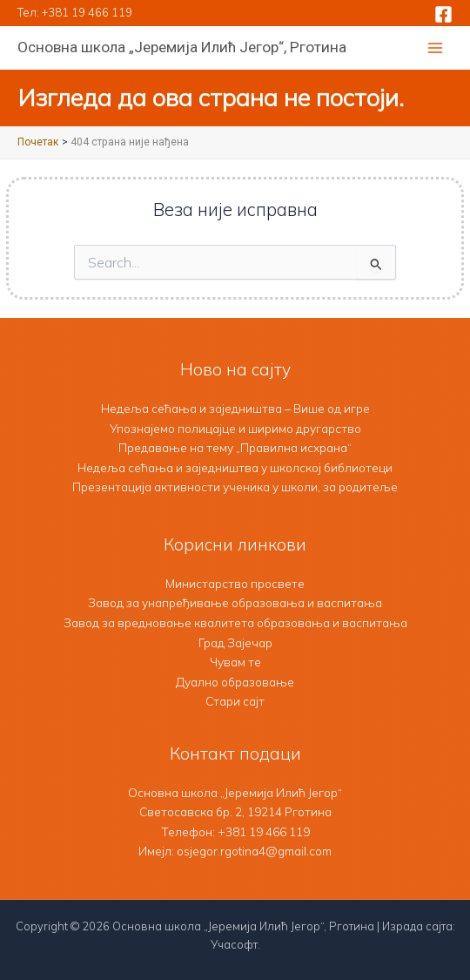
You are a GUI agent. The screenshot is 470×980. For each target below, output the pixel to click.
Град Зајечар (235, 642)
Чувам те (235, 662)
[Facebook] (443, 14)
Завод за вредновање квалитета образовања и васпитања (235, 622)
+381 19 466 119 (87, 12)
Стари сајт (235, 701)
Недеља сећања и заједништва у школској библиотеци (235, 467)
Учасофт (234, 944)
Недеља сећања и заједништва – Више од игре (235, 408)
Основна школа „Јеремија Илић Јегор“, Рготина (182, 47)
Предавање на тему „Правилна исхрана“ (235, 447)
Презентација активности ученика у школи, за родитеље (235, 487)
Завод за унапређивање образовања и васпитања (235, 602)
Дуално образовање (235, 682)
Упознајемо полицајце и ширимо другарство (235, 428)
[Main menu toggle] (436, 48)
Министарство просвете (235, 583)
